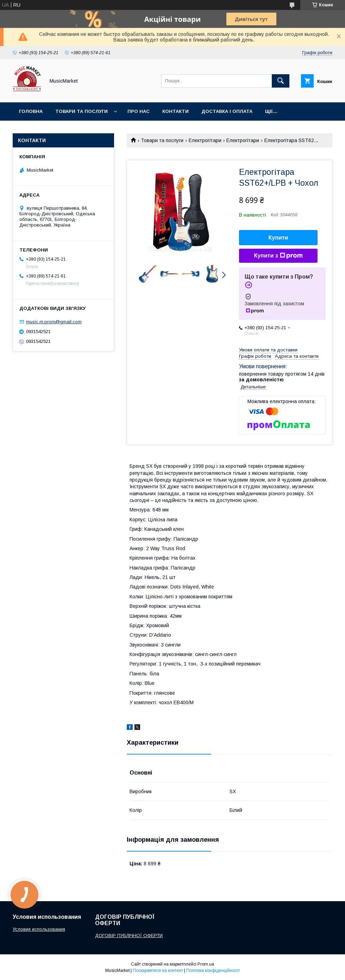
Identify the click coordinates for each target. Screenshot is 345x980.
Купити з (278, 256)
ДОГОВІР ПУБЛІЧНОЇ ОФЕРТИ (129, 936)
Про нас (139, 111)
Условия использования (39, 929)
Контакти (175, 111)
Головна (31, 111)
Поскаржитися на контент (158, 971)
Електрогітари (205, 140)
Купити (278, 238)
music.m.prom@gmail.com (54, 322)
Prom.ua (206, 964)
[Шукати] (281, 81)
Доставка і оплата (227, 111)
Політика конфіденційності (213, 971)
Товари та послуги (81, 111)
